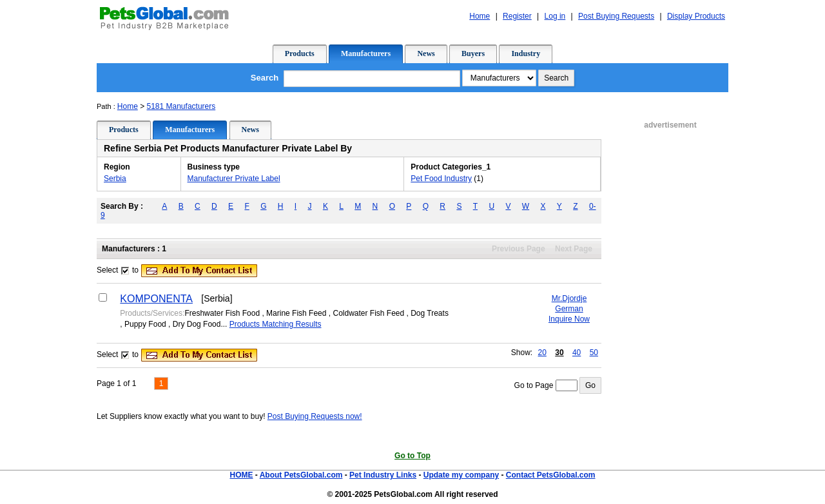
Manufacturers (366, 53)
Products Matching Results (276, 324)
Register (517, 16)
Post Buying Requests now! (315, 416)
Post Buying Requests (616, 16)
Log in (555, 16)
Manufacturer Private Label (234, 179)
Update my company (461, 475)
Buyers (473, 53)
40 (577, 353)
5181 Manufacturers (181, 106)
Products (300, 53)
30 (559, 353)
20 (542, 353)
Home (480, 16)
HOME (241, 475)
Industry (526, 53)
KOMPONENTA (156, 299)
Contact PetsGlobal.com (551, 475)
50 (594, 353)
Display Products (696, 16)
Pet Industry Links (383, 475)
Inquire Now (569, 319)
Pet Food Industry (441, 179)
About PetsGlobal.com (301, 475)
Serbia (115, 179)
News (426, 53)
